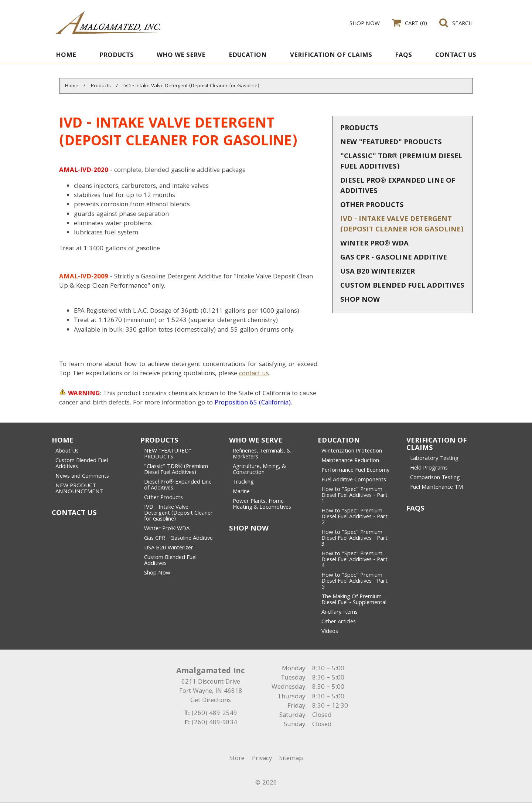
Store (237, 759)
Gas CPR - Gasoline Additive (394, 258)
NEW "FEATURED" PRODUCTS (391, 143)
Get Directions (211, 701)
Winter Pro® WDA (374, 244)
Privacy (262, 759)
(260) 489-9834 (214, 723)
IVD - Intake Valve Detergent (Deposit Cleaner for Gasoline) (402, 225)
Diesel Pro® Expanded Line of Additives (398, 186)
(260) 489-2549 (214, 714)
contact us (254, 374)
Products (359, 129)
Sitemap (291, 759)
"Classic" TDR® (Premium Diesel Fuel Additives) (401, 162)
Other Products (372, 206)
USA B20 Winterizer (378, 272)
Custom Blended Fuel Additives (402, 286)
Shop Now (360, 300)
